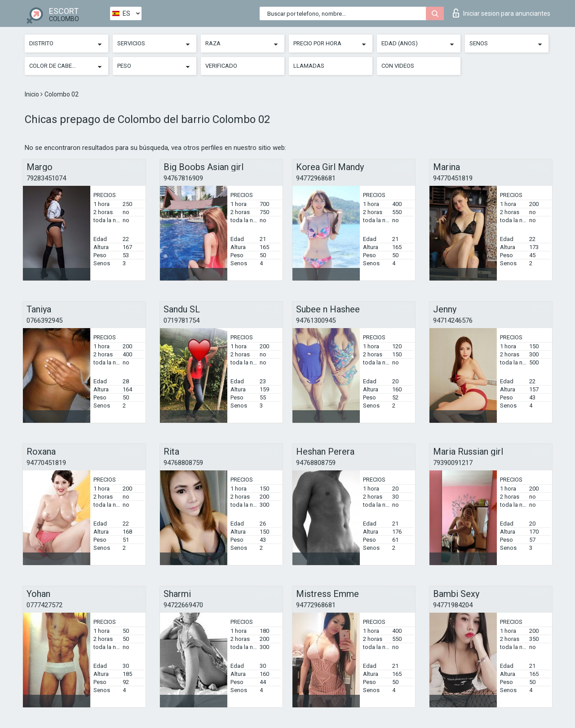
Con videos (398, 66)
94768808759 (183, 463)
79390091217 (453, 463)
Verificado (221, 66)
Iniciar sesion (502, 13)
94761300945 (316, 320)
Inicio (33, 94)
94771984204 (453, 605)
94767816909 (183, 178)
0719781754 (181, 320)
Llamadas (309, 66)
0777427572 (44, 605)
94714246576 (453, 320)
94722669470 (183, 605)
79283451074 (46, 178)
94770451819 (453, 178)
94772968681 (316, 178)
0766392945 (44, 320)
